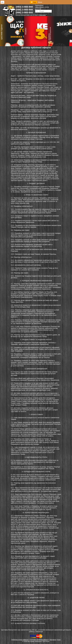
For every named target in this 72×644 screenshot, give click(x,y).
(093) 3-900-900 (24, 7)
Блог (59, 640)
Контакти (53, 640)
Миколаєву (42, 15)
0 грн (33, 2)
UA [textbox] (2, 2)
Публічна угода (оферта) (20, 640)
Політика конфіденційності (39, 640)
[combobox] (2, 2)
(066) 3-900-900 (24, 12)
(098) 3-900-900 (24, 10)
